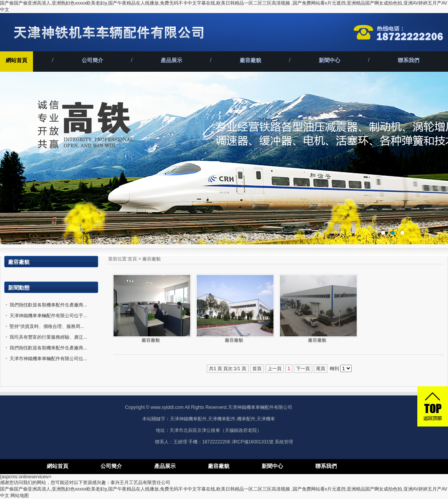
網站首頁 (16, 60)
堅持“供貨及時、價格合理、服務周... (47, 326)
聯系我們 (408, 60)
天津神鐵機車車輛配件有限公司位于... (48, 316)
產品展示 (171, 60)
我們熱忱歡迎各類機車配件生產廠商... (48, 305)
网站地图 (20, 496)
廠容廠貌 (250, 60)
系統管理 (284, 442)
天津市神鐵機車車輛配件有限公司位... (48, 359)
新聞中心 (329, 60)
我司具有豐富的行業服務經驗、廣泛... (48, 337)
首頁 (132, 259)
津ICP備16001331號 (253, 442)
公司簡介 (92, 60)
